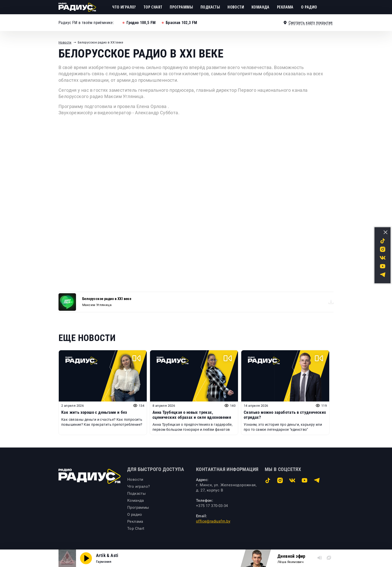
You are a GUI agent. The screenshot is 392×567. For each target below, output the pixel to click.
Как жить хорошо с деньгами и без (94, 412)
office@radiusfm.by (213, 521)
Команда (260, 7)
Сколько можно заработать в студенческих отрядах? (285, 415)
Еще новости (87, 338)
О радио (309, 7)
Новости (236, 7)
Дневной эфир (291, 556)
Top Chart (153, 7)
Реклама (285, 7)
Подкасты (210, 7)
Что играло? (124, 7)
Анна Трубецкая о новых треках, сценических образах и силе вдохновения (192, 415)
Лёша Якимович (290, 562)
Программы (181, 7)
